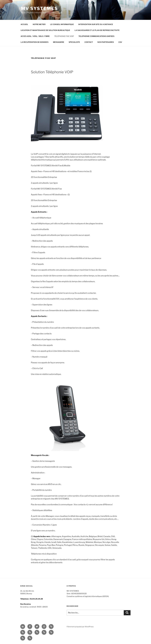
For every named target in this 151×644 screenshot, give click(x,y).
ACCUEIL (24, 24)
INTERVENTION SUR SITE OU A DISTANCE (96, 24)
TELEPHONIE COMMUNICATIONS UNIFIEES (96, 36)
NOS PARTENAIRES (106, 42)
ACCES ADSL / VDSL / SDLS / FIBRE (35, 36)
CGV (120, 42)
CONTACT (89, 42)
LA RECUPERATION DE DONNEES (35, 42)
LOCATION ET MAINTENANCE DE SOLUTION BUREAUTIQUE (45, 30)
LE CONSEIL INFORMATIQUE (62, 24)
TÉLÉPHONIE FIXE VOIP (64, 36)
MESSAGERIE (59, 42)
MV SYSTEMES (39, 8)
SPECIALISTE (74, 42)
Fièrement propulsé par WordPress (80, 627)
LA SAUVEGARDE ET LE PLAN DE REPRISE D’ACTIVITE (97, 30)
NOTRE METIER (39, 24)
